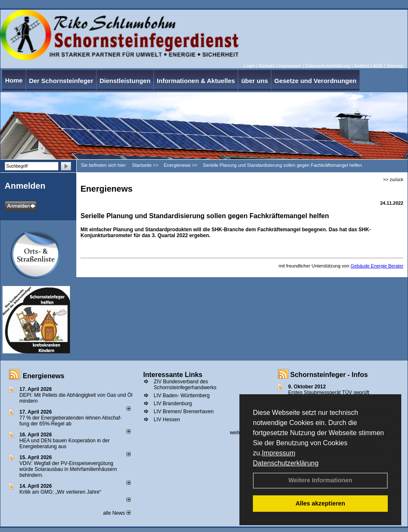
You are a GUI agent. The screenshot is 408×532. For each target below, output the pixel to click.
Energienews (44, 376)
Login (249, 66)
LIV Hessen (167, 420)
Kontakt (267, 66)
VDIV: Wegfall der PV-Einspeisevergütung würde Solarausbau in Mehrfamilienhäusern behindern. (68, 469)
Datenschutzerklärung (286, 463)
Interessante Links (173, 375)
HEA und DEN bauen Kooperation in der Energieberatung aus (64, 444)
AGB (377, 66)
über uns (254, 81)
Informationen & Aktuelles (196, 81)
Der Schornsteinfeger (61, 81)
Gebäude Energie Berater (377, 266)
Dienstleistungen (125, 81)
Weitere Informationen (320, 480)
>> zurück (393, 179)
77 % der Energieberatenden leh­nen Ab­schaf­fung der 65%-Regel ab (71, 421)
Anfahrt (361, 66)
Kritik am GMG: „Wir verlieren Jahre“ (60, 492)
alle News (117, 513)
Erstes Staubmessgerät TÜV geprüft (329, 393)
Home (14, 80)
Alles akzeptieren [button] (320, 503)
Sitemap (395, 66)
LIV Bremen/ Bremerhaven (184, 412)
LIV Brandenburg (173, 404)
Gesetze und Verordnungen (315, 81)
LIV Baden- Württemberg (182, 396)
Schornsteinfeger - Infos (329, 375)
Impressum (278, 453)
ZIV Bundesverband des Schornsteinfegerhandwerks (185, 385)
